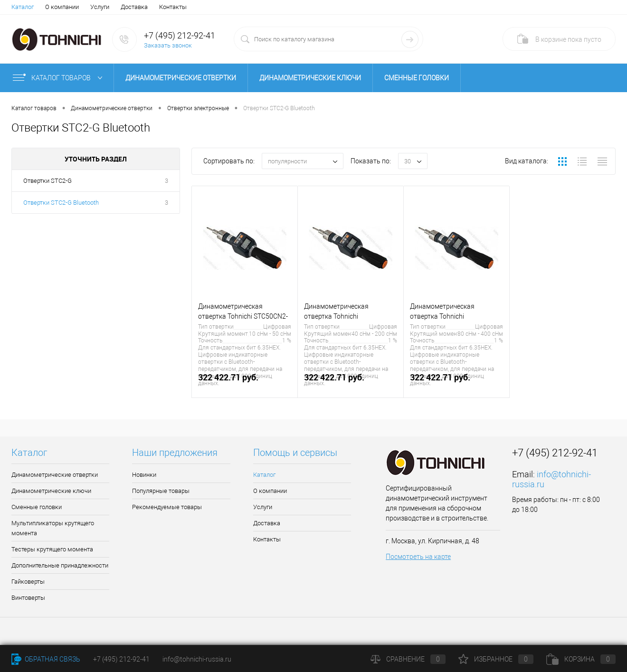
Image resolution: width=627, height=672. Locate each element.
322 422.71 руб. (245, 383)
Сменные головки (417, 78)
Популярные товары (161, 491)
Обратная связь (46, 659)
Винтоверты (28, 598)
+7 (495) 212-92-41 (180, 35)
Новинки (144, 475)
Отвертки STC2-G (47, 181)
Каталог (23, 7)
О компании (62, 7)
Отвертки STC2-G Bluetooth (61, 203)
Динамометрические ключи (310, 78)
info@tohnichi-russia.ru (197, 659)
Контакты (173, 7)
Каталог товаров (60, 78)
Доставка (134, 7)
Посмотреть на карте (418, 557)
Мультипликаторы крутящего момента (53, 528)
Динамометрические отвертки (181, 78)
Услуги (100, 7)
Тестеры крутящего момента (52, 549)
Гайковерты (28, 582)
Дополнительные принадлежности (60, 565)
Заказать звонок (168, 45)
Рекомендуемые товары (167, 507)
